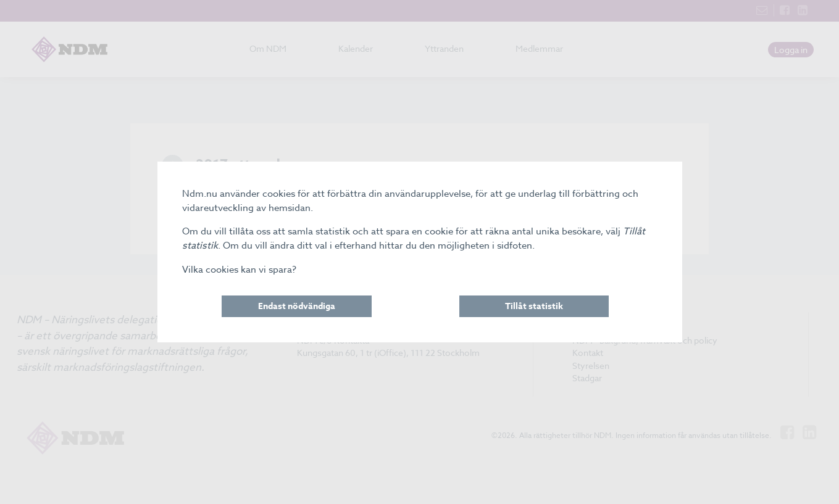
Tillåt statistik (534, 306)
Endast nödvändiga (297, 306)
